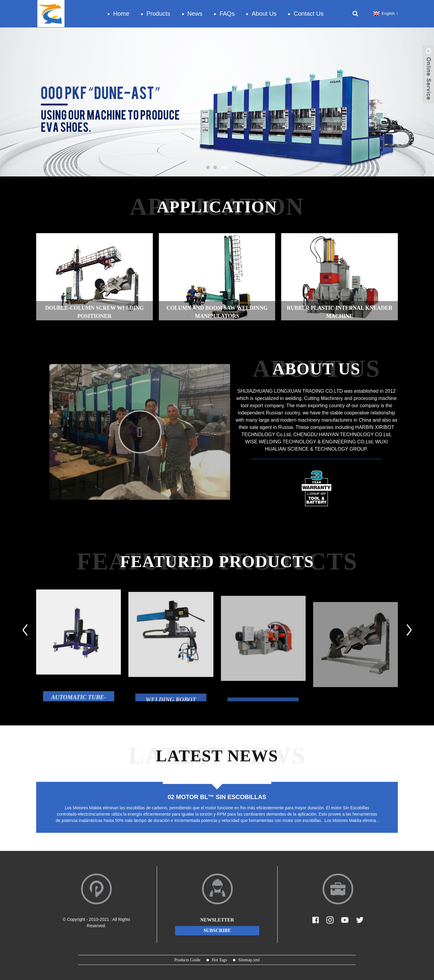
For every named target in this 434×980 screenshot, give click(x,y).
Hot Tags (219, 960)
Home (121, 14)
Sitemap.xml (249, 960)
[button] (208, 167)
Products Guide (187, 960)
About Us (264, 14)
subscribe (217, 930)
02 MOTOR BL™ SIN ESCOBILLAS (217, 797)
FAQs (227, 14)
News (195, 14)
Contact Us (308, 14)
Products (158, 14)
